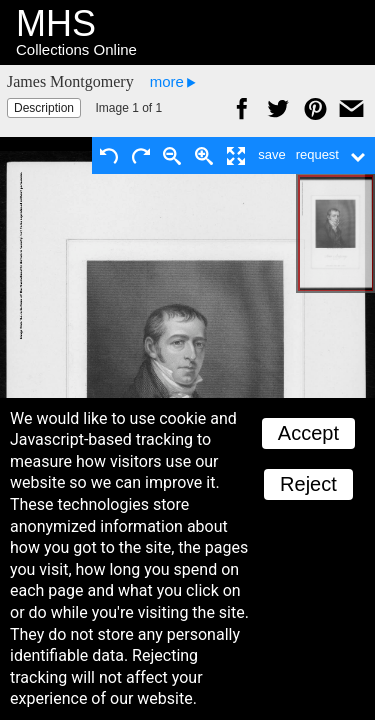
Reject (308, 484)
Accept (308, 433)
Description (44, 108)
